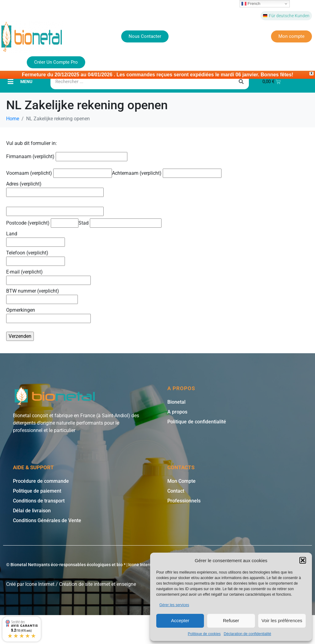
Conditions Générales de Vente (47, 520)
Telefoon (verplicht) (36, 256)
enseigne (126, 584)
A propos (177, 411)
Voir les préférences (282, 620)
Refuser (231, 620)
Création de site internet (85, 584)
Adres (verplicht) (55, 187)
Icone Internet (40, 584)
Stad (120, 222)
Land (36, 237)
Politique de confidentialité (197, 421)
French (251, 4)
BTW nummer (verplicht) (42, 294)
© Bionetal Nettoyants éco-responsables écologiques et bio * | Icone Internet (81, 564)
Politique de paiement (37, 490)
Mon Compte (181, 480)
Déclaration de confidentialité (247, 634)
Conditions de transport (39, 500)
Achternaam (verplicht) (167, 172)
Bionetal (176, 401)
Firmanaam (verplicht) (67, 156)
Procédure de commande (41, 480)
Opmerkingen (48, 314)
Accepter (180, 620)
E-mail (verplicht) (48, 275)
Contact (176, 490)
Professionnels (184, 500)
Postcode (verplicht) (42, 222)
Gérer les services (174, 605)
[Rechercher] (241, 81)
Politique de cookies (204, 634)
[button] (303, 560)
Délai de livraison (32, 510)
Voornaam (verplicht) (59, 172)
